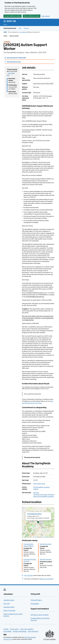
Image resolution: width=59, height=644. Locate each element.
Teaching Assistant (46, 544)
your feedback (23, 32)
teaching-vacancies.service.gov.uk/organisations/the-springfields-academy (44, 494)
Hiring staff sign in (36, 600)
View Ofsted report (39, 484)
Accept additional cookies (13, 16)
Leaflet (35, 537)
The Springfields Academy (34, 514)
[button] (38, 522)
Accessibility (7, 631)
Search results (14, 36)
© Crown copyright (50, 639)
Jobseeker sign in (9, 600)
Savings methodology (20, 631)
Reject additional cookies (32, 16)
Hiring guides (35, 604)
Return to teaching (9, 610)
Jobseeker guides (9, 607)
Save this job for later (14, 62)
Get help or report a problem (40, 615)
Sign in (5, 24)
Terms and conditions (27, 629)
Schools (26, 28)
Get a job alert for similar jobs (16, 58)
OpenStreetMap (46, 537)
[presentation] (38, 522)
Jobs (20, 28)
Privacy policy (14, 629)
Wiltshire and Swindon (46, 579)
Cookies (6, 629)
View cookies (46, 16)
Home (5, 36)
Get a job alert (29, 575)
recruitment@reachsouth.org (35, 297)
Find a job (6, 604)
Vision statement (33, 631)
